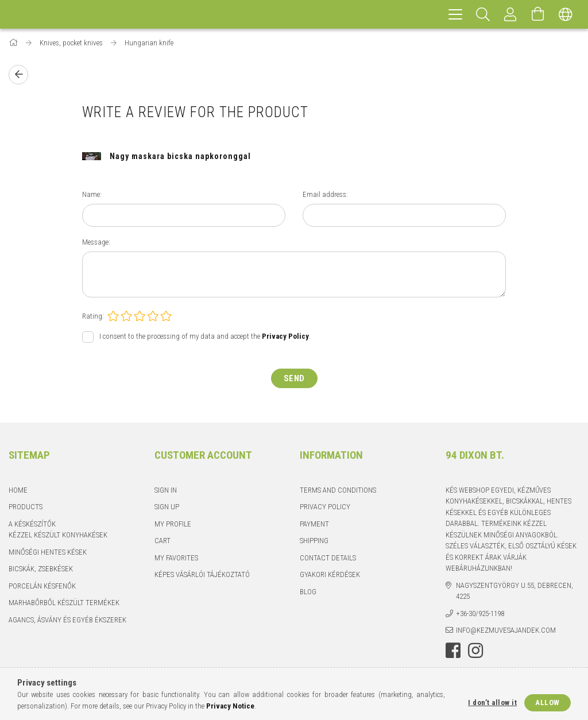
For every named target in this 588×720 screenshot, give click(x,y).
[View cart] (538, 14)
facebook (453, 651)
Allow (548, 702)
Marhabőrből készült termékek (64, 603)
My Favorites (176, 558)
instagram (475, 651)
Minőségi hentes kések (48, 552)
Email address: (325, 194)
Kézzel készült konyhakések (58, 535)
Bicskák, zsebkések (41, 569)
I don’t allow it (492, 702)
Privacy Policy (325, 507)
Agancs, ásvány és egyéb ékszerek (67, 620)
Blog (308, 592)
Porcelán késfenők (42, 586)
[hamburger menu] (455, 14)
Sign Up (167, 507)
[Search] (483, 14)
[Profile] (510, 14)
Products (26, 507)
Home (18, 490)
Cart (163, 541)
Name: (92, 194)
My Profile (173, 524)
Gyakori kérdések (330, 574)
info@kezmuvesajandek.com (506, 630)
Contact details (328, 558)
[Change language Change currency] (566, 14)
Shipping (314, 541)
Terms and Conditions (338, 490)
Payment (314, 524)
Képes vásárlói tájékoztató (202, 574)
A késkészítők (32, 524)
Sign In (166, 490)
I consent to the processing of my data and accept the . (205, 336)
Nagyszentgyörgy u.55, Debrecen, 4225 (514, 591)
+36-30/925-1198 (480, 613)
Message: (96, 242)
